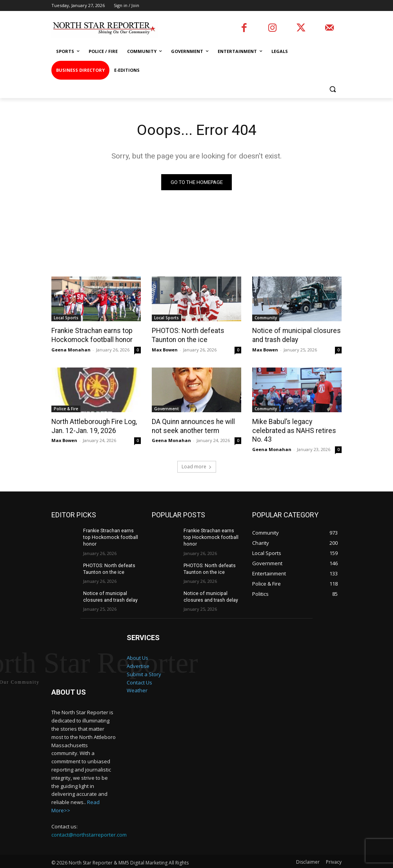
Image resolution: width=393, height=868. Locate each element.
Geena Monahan (71, 349)
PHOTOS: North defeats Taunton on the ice (187, 335)
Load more (197, 457)
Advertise (138, 655)
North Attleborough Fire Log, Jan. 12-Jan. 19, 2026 (93, 426)
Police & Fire (66, 408)
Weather (137, 680)
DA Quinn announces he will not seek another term (192, 426)
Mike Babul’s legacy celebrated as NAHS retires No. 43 (297, 426)
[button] (332, 89)
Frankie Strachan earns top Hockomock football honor (91, 335)
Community (266, 318)
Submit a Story (144, 663)
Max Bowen (165, 349)
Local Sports (66, 318)
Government (166, 408)
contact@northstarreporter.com (89, 824)
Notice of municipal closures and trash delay (294, 335)
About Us (137, 647)
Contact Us (139, 671)
